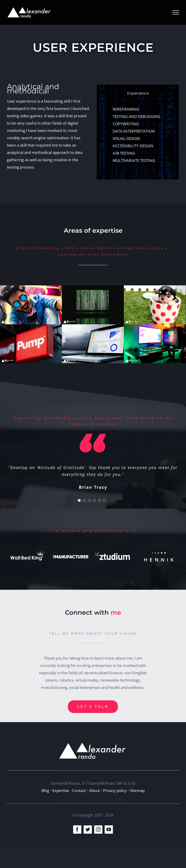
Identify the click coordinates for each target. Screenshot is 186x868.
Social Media (96, 248)
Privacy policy (115, 790)
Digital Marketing (38, 248)
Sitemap (137, 790)
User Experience (108, 254)
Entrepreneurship (138, 248)
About (94, 790)
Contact (79, 790)
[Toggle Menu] (176, 12)
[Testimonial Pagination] (79, 500)
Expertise (61, 790)
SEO (70, 248)
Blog (45, 790)
